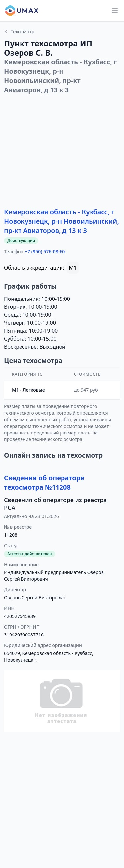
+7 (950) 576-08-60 (45, 252)
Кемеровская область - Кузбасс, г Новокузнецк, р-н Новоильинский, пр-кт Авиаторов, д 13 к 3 (62, 221)
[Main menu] (115, 11)
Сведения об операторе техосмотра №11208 (44, 482)
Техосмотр (19, 32)
